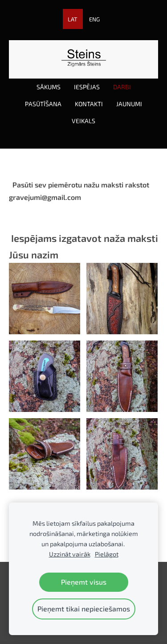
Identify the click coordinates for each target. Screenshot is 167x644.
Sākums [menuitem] (49, 87)
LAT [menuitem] (73, 19)
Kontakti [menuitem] (89, 104)
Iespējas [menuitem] (87, 87)
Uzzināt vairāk (70, 554)
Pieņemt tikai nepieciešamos (84, 609)
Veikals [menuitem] (83, 121)
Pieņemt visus (84, 582)
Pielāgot (107, 554)
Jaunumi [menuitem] (129, 104)
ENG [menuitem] (94, 19)
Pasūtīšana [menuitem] (43, 104)
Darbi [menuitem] (122, 87)
